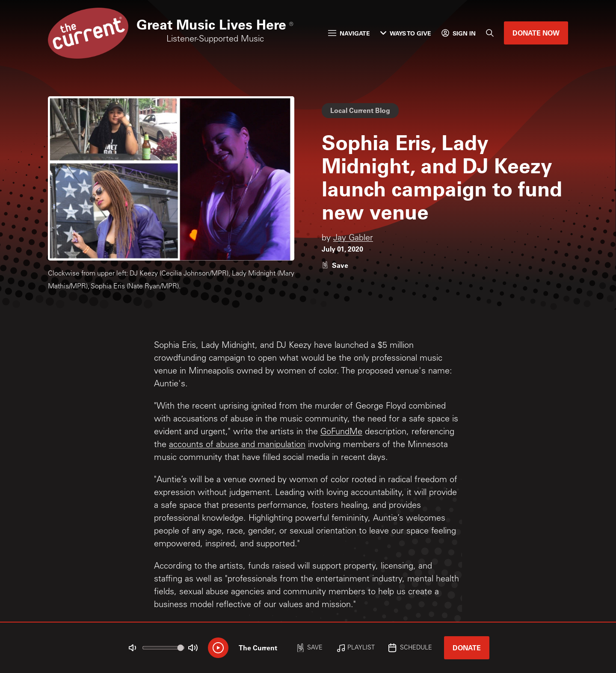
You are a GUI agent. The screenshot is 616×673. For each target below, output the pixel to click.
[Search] (490, 33)
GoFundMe (341, 433)
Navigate (349, 33)
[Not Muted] (133, 648)
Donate (467, 648)
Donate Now (536, 33)
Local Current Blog (360, 110)
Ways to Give (406, 33)
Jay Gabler (353, 239)
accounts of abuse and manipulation (237, 445)
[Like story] (335, 265)
